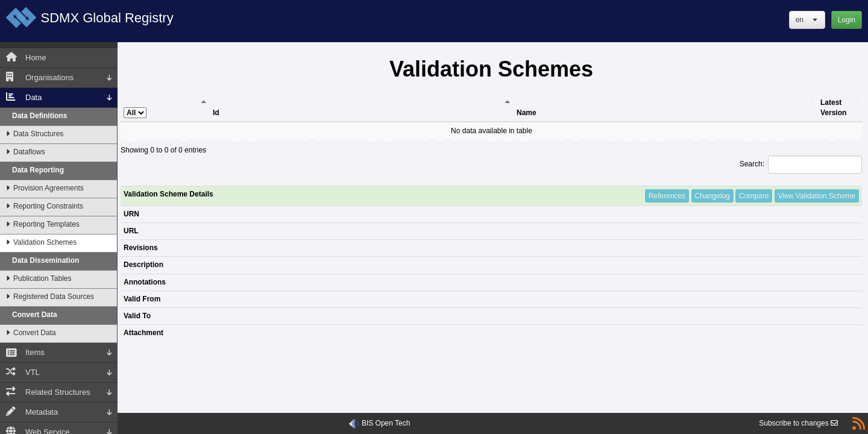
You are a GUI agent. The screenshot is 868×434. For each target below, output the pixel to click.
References (667, 196)
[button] (807, 20)
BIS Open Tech (386, 423)
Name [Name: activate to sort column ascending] (527, 113)
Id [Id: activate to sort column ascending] (216, 113)
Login (847, 20)
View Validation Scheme (817, 196)
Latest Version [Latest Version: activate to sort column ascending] (833, 108)
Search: (801, 165)
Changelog (712, 196)
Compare (754, 196)
